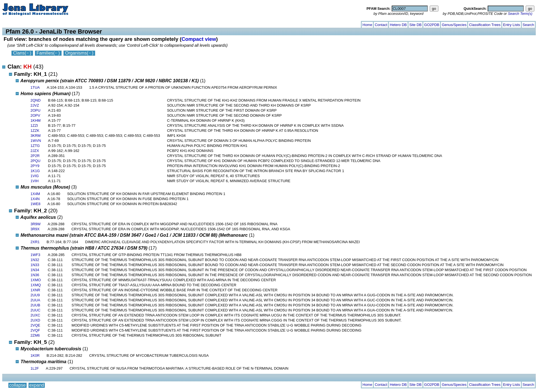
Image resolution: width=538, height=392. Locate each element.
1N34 (35, 270)
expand (37, 24)
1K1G (35, 171)
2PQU (35, 161)
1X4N (35, 199)
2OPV (35, 115)
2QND (36, 100)
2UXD (35, 320)
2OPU (35, 110)
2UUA (35, 300)
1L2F (35, 368)
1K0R (35, 355)
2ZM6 (35, 335)
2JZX (35, 151)
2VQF (35, 330)
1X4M (35, 194)
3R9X (35, 229)
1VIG (35, 176)
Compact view (199, 39)
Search (528, 25)
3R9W (36, 224)
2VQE (35, 325)
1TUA (35, 87)
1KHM (36, 120)
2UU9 (35, 295)
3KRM (36, 136)
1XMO (36, 280)
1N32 (35, 260)
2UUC (35, 310)
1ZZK (35, 131)
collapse (17, 24)
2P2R (35, 156)
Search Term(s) (520, 14)
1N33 (35, 265)
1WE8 (35, 204)
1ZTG (35, 146)
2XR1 (35, 242)
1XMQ (36, 285)
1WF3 (35, 255)
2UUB (35, 305)
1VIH (35, 181)
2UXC (35, 315)
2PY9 (35, 166)
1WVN (36, 141)
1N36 (35, 275)
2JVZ (35, 105)
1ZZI (34, 125)
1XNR (35, 290)
